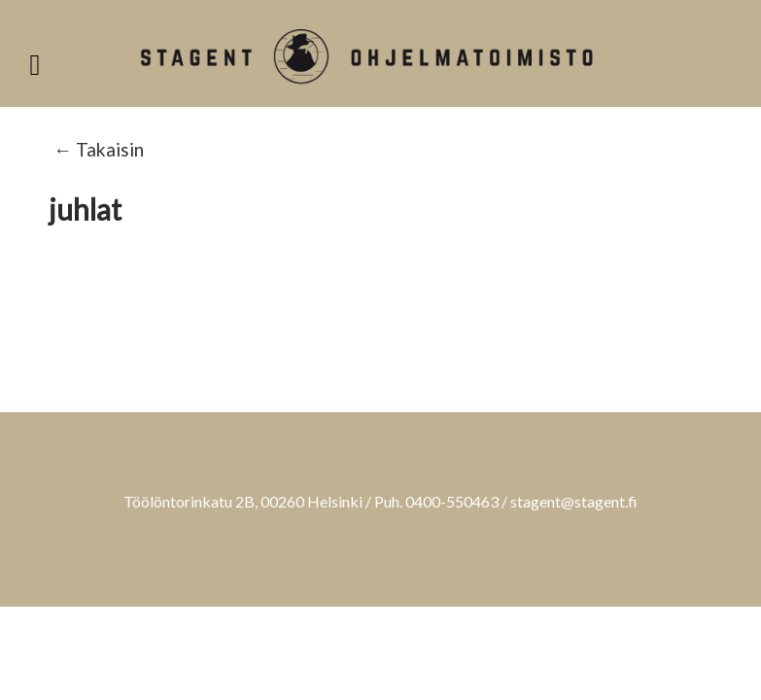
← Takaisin (99, 149)
